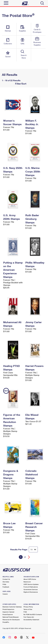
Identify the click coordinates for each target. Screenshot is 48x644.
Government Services (31, 589)
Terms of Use (28, 609)
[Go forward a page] (29, 557)
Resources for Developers (11, 620)
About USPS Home (30, 579)
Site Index (6, 582)
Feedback (6, 587)
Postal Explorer (8, 614)
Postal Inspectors (8, 609)
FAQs (4, 584)
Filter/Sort (20, 84)
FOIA (25, 612)
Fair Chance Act (29, 617)
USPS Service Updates (31, 584)
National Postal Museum (11, 617)
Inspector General (8, 612)
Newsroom (27, 582)
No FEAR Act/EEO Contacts (33, 614)
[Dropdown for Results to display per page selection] (33, 549)
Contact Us (6, 579)
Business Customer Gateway (12, 607)
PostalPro (6, 622)
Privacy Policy (28, 607)
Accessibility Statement (31, 620)
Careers (5, 594)
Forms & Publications (31, 587)
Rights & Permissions (31, 592)
